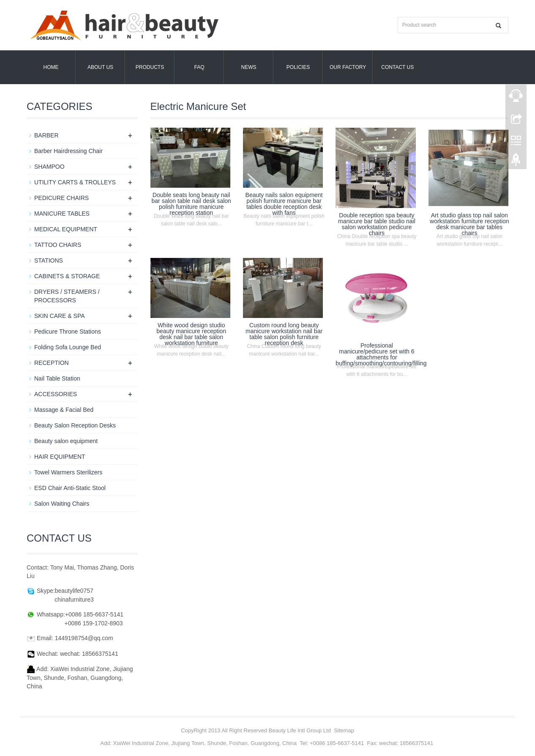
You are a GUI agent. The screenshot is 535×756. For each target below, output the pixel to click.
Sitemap (344, 730)
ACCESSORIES (56, 394)
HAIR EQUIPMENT (60, 457)
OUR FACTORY (348, 67)
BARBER (46, 135)
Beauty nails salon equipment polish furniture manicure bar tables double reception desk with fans (284, 204)
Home (51, 67)
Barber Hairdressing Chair (68, 151)
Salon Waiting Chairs (62, 504)
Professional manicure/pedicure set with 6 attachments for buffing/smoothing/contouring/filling (381, 354)
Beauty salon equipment (66, 441)
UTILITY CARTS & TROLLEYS (75, 182)
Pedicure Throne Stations (68, 331)
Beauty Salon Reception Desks (75, 425)
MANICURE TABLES (62, 214)
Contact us (397, 67)
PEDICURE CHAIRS (61, 198)
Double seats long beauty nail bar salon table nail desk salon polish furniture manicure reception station (191, 204)
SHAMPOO (49, 167)
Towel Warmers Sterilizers (68, 472)
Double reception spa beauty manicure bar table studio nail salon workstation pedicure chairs (377, 224)
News (249, 67)
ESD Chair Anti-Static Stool (70, 488)
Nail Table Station (57, 378)
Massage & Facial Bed (64, 410)
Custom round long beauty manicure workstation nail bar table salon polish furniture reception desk (284, 334)
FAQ (199, 67)
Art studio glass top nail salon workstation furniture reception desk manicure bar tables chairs (469, 224)
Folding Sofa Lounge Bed (68, 347)
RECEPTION (52, 363)
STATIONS (49, 260)
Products (150, 67)
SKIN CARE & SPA (60, 316)
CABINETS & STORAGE (67, 276)
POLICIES (298, 67)
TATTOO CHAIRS (58, 245)
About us (100, 67)
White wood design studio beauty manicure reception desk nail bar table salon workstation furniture (191, 334)
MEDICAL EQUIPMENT (66, 229)
